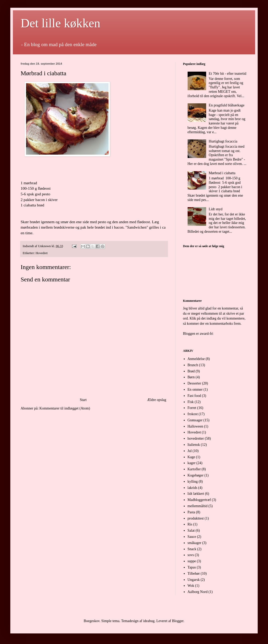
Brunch (193, 365)
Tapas (192, 567)
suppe (192, 561)
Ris (190, 524)
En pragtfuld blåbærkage (227, 105)
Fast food (194, 396)
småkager (195, 543)
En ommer (195, 390)
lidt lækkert (196, 494)
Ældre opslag (157, 400)
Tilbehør (194, 574)
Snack (192, 549)
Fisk (191, 402)
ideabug (149, 621)
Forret (192, 408)
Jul (190, 451)
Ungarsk (194, 580)
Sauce (192, 537)
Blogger (178, 621)
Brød (191, 371)
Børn (191, 377)
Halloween (195, 426)
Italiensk (194, 445)
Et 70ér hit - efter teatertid (228, 74)
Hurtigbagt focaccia (223, 141)
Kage (191, 457)
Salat (191, 530)
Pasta (191, 512)
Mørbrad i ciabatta (222, 173)
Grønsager (195, 420)
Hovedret (42, 253)
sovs (191, 555)
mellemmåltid (198, 506)
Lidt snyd (216, 209)
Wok (191, 586)
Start (83, 400)
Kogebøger (196, 475)
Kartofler (194, 469)
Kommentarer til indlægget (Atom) (65, 408)
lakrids (192, 488)
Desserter (194, 383)
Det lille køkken (60, 23)
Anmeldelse (196, 359)
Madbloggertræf (199, 500)
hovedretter (196, 438)
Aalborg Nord (198, 592)
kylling (193, 482)
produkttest (196, 518)
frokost (193, 414)
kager (192, 463)
